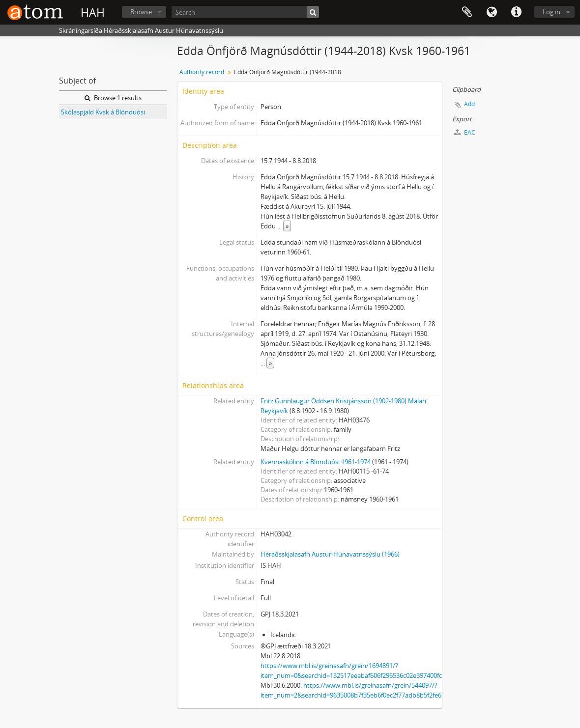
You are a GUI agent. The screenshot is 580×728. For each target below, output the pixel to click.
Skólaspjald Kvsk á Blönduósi (103, 112)
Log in (551, 12)
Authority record (202, 72)
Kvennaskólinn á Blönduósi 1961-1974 (316, 462)
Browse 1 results (113, 98)
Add (469, 104)
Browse (141, 12)
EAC (465, 132)
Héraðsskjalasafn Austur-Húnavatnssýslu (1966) (330, 554)
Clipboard (467, 12)
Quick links (516, 12)
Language (492, 12)
